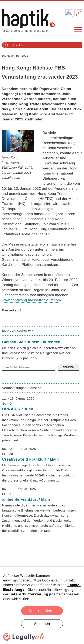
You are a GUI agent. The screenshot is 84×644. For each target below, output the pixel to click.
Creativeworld (31, 459)
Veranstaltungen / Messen (22, 388)
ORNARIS (18, 409)
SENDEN (68, 367)
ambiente (26, 499)
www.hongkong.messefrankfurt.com (31, 300)
